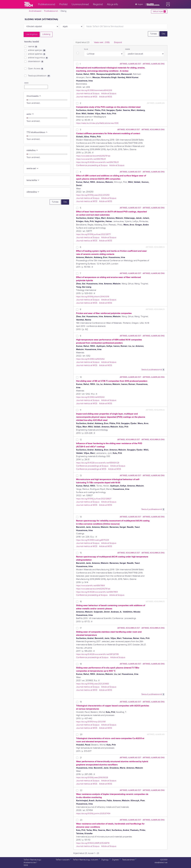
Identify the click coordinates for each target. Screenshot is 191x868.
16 (81, 602)
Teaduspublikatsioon (39, 76)
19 (81, 702)
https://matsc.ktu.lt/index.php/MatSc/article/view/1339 (97, 123)
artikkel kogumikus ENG (153, 130)
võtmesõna (33, 192)
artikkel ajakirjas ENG (154, 64)
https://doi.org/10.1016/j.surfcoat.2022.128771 (93, 234)
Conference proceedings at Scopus (92, 466)
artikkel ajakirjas (37, 50)
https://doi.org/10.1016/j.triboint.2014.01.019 (93, 297)
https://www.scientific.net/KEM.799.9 (90, 586)
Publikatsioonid (51, 11)
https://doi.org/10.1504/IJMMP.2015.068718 (93, 843)
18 (81, 664)
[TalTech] (29, 4)
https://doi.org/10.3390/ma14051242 (90, 397)
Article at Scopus (109, 94)
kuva (86, 49)
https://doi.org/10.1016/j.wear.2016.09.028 (92, 777)
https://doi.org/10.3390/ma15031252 (90, 359)
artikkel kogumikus (38, 58)
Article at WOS (106, 97)
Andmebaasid (35, 11)
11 (81, 410)
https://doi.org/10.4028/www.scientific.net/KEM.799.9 (97, 592)
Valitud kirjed (159, 11)
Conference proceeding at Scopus (92, 165)
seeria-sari (33, 168)
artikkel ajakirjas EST (130, 64)
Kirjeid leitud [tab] (83, 42)
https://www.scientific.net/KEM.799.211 (91, 159)
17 (81, 628)
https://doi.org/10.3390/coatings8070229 (93, 540)
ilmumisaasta (34, 96)
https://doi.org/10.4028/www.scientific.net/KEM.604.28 (98, 463)
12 (81, 440)
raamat (33, 47)
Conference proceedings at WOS (91, 469)
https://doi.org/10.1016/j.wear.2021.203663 (93, 684)
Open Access (36, 69)
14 (81, 517)
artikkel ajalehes (37, 54)
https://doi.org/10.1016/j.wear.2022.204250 (93, 195)
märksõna (32, 150)
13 (81, 476)
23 (81, 820)
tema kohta (33, 180)
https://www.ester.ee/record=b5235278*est (93, 156)
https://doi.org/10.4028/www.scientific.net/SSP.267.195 (97, 654)
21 (81, 758)
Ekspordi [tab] (118, 42)
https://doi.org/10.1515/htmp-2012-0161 (91, 722)
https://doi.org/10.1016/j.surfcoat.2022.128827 (94, 499)
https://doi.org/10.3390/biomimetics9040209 (94, 90)
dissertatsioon (36, 61)
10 (81, 377)
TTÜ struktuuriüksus (37, 132)
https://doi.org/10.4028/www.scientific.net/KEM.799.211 (97, 162)
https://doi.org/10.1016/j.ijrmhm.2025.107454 (93, 813)
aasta (26, 83)
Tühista (153, 34)
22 (81, 790)
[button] (167, 4)
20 (81, 735)
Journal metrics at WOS (87, 97)
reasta (127, 49)
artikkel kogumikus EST (129, 130)
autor (30, 114)
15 (81, 553)
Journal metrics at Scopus (88, 94)
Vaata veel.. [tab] (102, 42)
